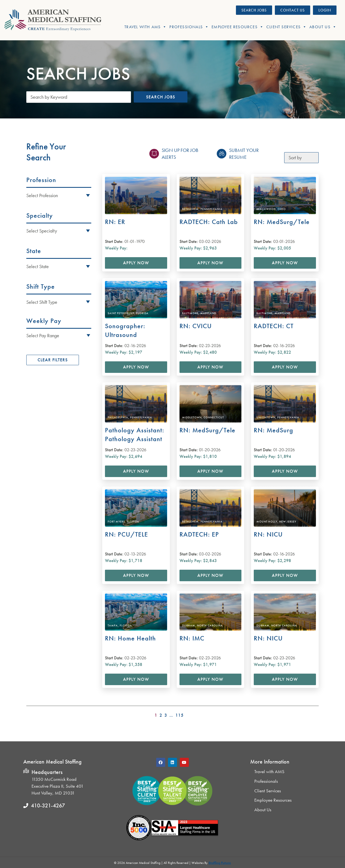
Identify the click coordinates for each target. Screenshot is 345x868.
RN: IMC (192, 638)
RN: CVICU (196, 326)
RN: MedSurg (273, 430)
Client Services (286, 27)
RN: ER (115, 222)
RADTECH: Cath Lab (209, 222)
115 (179, 715)
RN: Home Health (130, 638)
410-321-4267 (48, 805)
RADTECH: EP (199, 534)
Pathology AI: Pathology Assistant (135, 434)
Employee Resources (238, 27)
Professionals (189, 27)
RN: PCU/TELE (126, 534)
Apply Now (136, 263)
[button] (59, 335)
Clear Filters (53, 360)
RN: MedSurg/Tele (282, 222)
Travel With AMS (146, 27)
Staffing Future (220, 863)
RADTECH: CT (274, 326)
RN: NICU (268, 534)
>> (315, 714)
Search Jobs (161, 97)
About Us (323, 27)
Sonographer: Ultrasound (125, 330)
